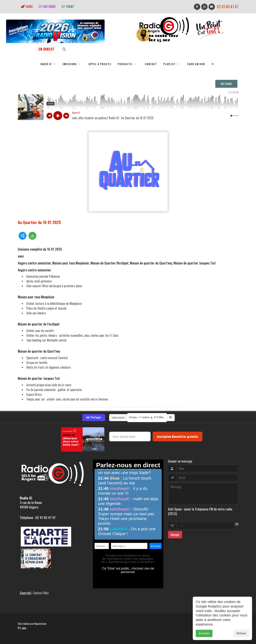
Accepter (204, 633)
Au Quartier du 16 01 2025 (39, 222)
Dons (27, 7)
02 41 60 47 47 (228, 7)
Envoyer (175, 535)
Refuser (241, 633)
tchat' (68, 7)
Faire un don (196, 64)
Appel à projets (100, 64)
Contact (151, 64)
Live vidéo (47, 7)
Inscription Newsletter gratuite (178, 436)
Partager (94, 418)
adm (22, 628)
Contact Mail (41, 593)
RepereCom (40, 623)
